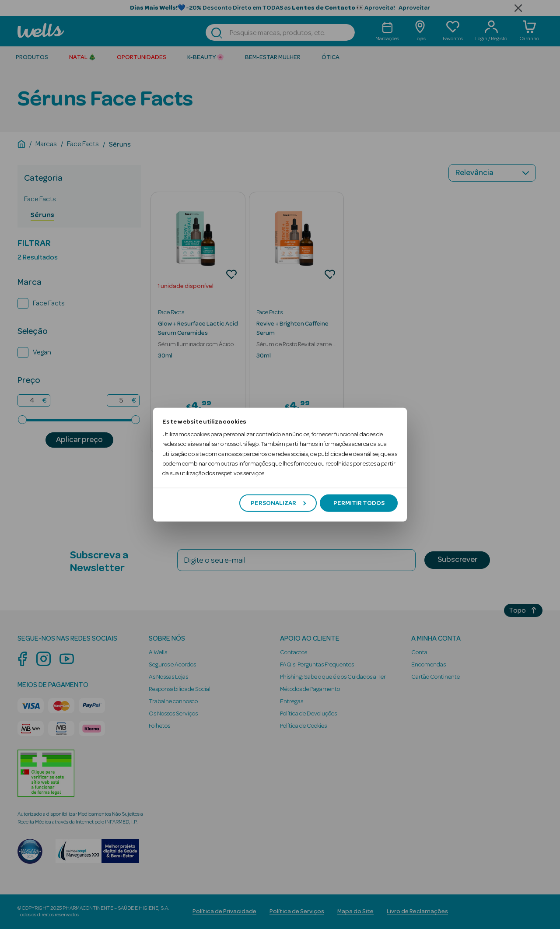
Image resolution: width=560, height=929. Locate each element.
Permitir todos (359, 503)
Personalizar (278, 503)
